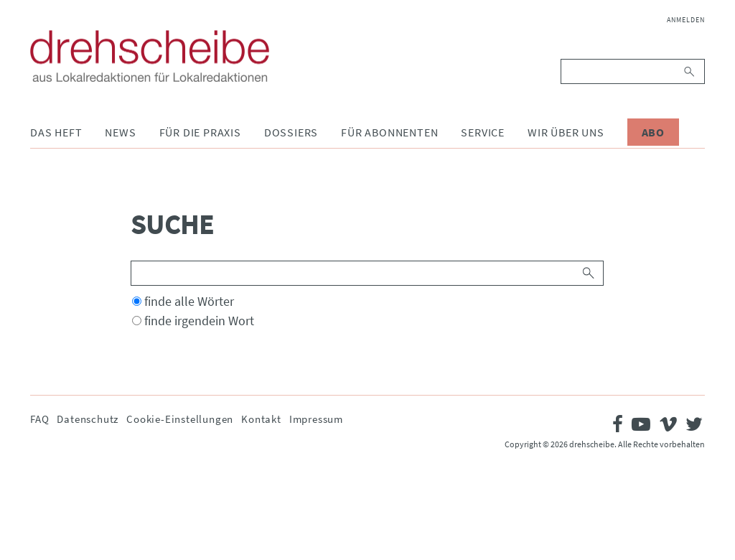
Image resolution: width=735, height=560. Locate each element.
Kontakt (261, 419)
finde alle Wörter (189, 301)
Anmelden (686, 20)
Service (483, 132)
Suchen (690, 71)
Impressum (316, 419)
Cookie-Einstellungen (180, 419)
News (120, 132)
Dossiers (291, 132)
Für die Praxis (200, 132)
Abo (653, 132)
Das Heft (56, 132)
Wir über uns (566, 132)
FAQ (39, 419)
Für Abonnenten (389, 132)
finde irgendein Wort (199, 321)
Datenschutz (88, 419)
